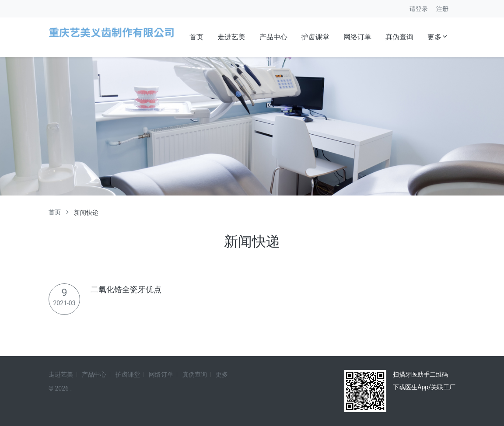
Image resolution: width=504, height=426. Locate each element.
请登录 (419, 9)
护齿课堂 (315, 37)
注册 (442, 9)
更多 (438, 37)
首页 (196, 37)
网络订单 (357, 37)
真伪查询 (399, 37)
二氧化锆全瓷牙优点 (126, 289)
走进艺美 (231, 37)
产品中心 (273, 37)
